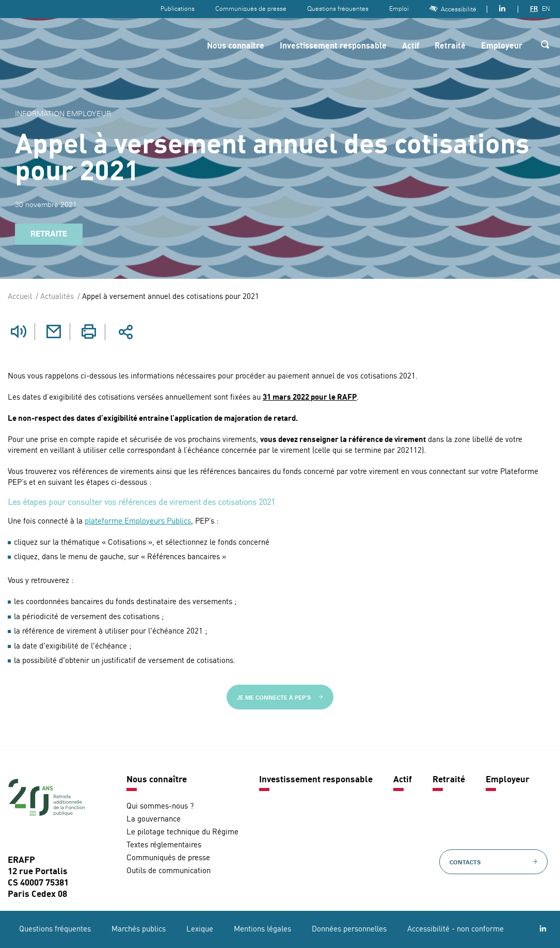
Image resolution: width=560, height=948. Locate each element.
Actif (411, 46)
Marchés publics (139, 930)
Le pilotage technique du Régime (182, 833)
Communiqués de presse (251, 9)
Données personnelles (349, 930)
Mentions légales (262, 930)
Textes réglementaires (164, 846)
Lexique (200, 930)
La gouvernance (154, 820)
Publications (178, 9)
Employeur (502, 46)
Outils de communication (169, 871)
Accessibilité (453, 9)
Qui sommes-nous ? (160, 807)
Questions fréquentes (338, 9)
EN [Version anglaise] (546, 9)
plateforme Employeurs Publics (138, 522)
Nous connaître (236, 46)
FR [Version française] (534, 9)
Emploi (399, 9)
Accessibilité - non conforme (455, 930)
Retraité (450, 46)
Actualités (57, 297)
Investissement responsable (333, 46)
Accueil (20, 297)
